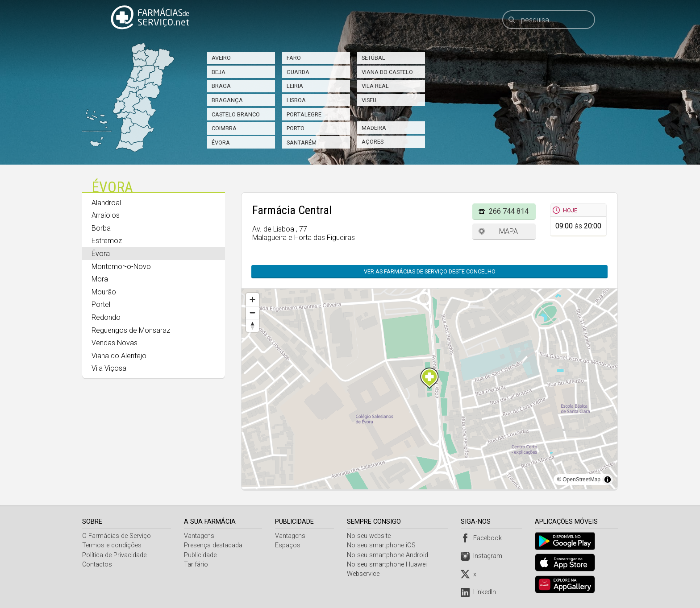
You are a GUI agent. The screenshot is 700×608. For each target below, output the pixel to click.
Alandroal (106, 203)
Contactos (97, 565)
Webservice (365, 574)
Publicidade (201, 555)
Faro (294, 58)
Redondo (106, 317)
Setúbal (373, 58)
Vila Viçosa (109, 368)
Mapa (508, 231)
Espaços (289, 545)
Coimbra (224, 128)
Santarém (302, 143)
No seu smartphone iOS (383, 545)
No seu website (370, 536)
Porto (296, 128)
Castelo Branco (236, 114)
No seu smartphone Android (389, 555)
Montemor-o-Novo (121, 267)
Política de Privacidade (114, 555)
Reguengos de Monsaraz (131, 330)
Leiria (295, 86)
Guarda (298, 72)
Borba (101, 228)
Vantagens (200, 536)
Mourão (104, 292)
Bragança (227, 100)
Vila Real (375, 86)
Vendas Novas (115, 343)
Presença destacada (214, 545)
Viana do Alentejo (119, 356)
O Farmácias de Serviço (117, 536)
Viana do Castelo (387, 72)
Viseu (369, 100)
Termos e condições (112, 545)
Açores (373, 142)
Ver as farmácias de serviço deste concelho (430, 271)
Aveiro (221, 58)
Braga (221, 86)
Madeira (374, 128)
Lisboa (296, 100)
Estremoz (107, 241)
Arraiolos (106, 215)
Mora (100, 279)
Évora (221, 143)
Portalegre (304, 114)
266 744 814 (509, 211)
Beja (219, 72)
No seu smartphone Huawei (388, 565)
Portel (101, 304)
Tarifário (196, 565)
